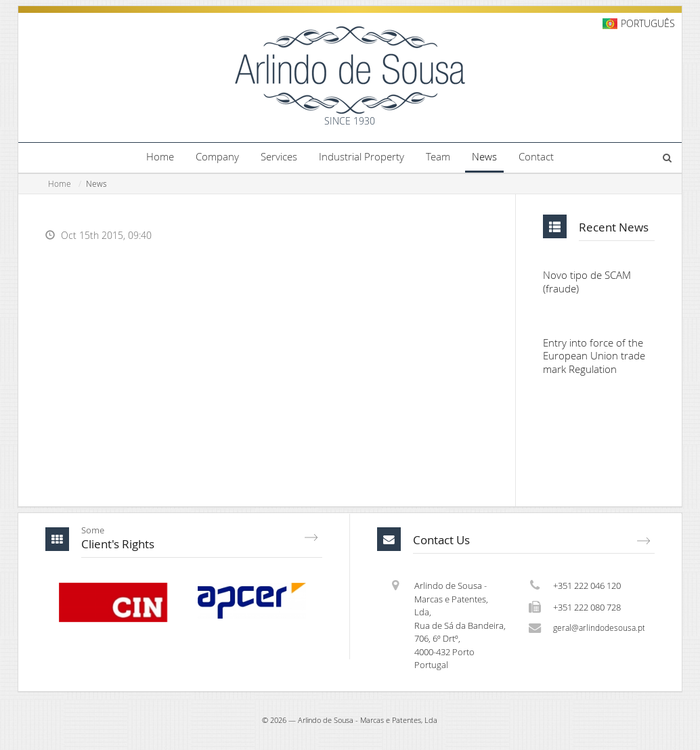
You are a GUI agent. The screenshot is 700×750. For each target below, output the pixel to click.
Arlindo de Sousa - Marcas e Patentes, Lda (368, 721)
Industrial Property (362, 156)
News (484, 156)
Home (160, 156)
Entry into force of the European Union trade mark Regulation (594, 357)
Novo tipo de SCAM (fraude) (587, 283)
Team (438, 156)
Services (279, 156)
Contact (536, 156)
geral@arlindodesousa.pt (599, 630)
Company (217, 156)
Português (648, 23)
